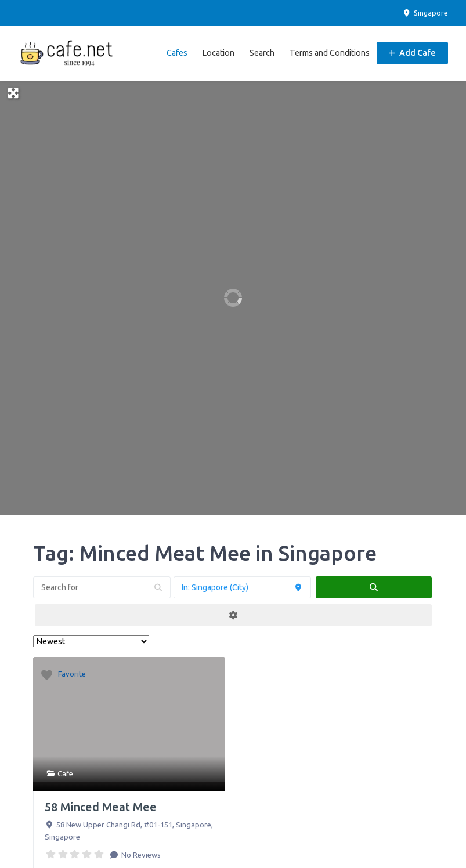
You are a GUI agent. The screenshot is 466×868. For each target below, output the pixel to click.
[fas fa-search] (374, 587)
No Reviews (140, 855)
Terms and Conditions (330, 53)
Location (218, 53)
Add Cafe (412, 53)
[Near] (242, 587)
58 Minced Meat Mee (101, 807)
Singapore (425, 13)
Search (262, 53)
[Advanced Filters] (233, 615)
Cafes (177, 53)
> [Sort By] (91, 641)
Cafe (65, 773)
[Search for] (102, 587)
